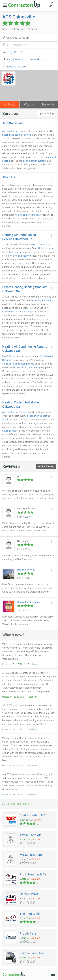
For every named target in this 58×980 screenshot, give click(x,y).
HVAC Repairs (9, 356)
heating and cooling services (17, 135)
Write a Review (46, 466)
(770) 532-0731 (15, 52)
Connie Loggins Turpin (29, 602)
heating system (10, 431)
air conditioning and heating (27, 367)
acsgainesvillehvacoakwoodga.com (27, 59)
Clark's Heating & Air (34, 815)
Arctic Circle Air (30, 835)
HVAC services (40, 245)
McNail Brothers (31, 855)
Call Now (10, 104)
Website (29, 104)
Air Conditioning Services (15, 131)
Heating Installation (15, 252)
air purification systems (35, 161)
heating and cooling (20, 256)
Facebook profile (16, 67)
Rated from (20, 29)
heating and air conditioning (29, 215)
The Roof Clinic (30, 914)
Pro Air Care (28, 933)
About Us (9, 177)
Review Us (48, 104)
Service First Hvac (32, 953)
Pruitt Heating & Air (33, 874)
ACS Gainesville (19, 17)
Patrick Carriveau (26, 570)
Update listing (46, 113)
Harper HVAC (29, 894)
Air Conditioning (46, 248)
